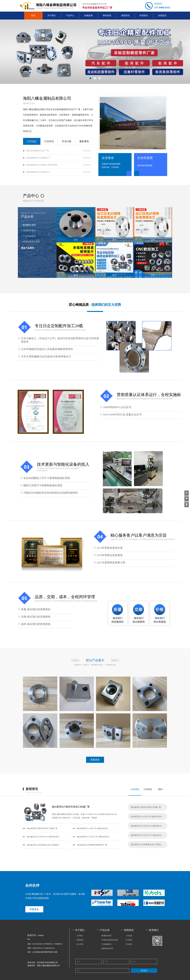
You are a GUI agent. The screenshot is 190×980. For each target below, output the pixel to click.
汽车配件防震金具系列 (110, 940)
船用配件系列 (106, 936)
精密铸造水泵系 (107, 948)
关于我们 (52, 15)
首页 (33, 15)
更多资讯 (84, 141)
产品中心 (70, 15)
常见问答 (129, 944)
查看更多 (30, 910)
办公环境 (80, 944)
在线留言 (162, 15)
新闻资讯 (125, 15)
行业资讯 (129, 940)
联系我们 (144, 15)
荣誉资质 (107, 15)
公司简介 (80, 936)
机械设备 (89, 15)
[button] (90, 78)
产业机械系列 (106, 944)
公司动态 (129, 936)
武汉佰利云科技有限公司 (47, 962)
